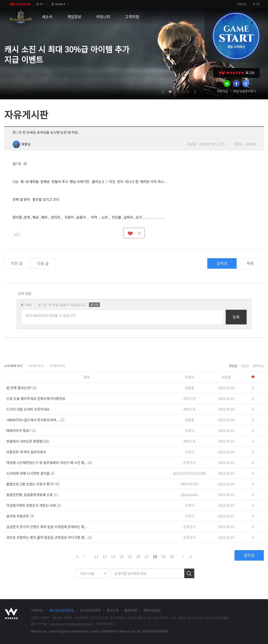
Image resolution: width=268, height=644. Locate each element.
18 (155, 557)
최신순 (233, 366)
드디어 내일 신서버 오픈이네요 (28, 409)
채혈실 (22, 144)
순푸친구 (189, 463)
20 (172, 557)
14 (121, 557)
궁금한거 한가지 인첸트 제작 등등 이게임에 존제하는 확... (47, 527)
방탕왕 (190, 388)
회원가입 (242, 4)
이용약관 (37, 610)
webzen (20, 4)
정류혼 (190, 420)
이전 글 (17, 263)
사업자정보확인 (104, 624)
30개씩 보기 (36, 366)
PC (42, 4)
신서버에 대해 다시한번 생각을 (30, 473)
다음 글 (43, 263)
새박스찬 (189, 398)
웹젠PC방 (131, 610)
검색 (189, 573)
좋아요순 (258, 366)
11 (96, 557)
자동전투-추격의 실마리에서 (26, 452)
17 (147, 557)
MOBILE (60, 4)
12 (105, 557)
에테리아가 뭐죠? (21, 430)
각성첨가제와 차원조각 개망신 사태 (33, 505)
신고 (17, 234)
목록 (250, 263)
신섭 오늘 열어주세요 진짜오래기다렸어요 (36, 398)
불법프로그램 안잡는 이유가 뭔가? (33, 484)
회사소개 (112, 610)
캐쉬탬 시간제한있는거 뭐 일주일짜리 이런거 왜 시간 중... (49, 463)
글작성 (222, 263)
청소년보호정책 (90, 610)
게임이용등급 (152, 610)
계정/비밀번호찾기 (244, 91)
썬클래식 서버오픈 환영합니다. (28, 441)
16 (138, 557)
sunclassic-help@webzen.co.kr (71, 624)
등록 (236, 317)
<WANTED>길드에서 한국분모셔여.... (35, 420)
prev (163, 92)
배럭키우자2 (189, 484)
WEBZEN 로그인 (236, 73)
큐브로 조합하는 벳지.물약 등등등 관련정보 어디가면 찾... (49, 537)
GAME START (236, 36)
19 (163, 557)
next (195, 92)
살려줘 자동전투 (20, 516)
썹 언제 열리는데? (21, 388)
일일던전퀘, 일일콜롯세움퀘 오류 (32, 495)
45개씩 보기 (58, 366)
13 (113, 557)
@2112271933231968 (190, 473)
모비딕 (190, 430)
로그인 (256, 4)
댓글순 (245, 366)
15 (130, 557)
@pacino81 (189, 495)
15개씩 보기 (15, 366)
